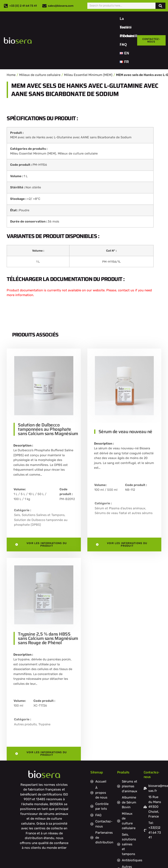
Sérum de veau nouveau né (125, 432)
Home (11, 75)
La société (126, 20)
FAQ (123, 45)
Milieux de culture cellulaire (40, 75)
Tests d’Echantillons (131, 29)
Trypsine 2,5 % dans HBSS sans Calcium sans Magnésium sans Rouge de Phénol (48, 638)
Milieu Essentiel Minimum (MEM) (88, 75)
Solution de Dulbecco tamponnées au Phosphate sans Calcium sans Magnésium (48, 429)
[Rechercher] (160, 6)
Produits (127, 37)
